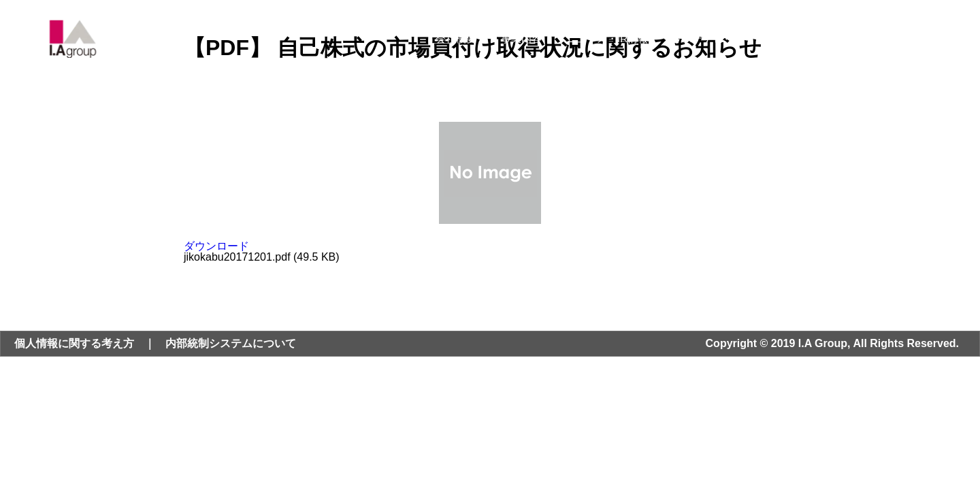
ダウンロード (216, 246)
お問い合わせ (875, 38)
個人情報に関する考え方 (74, 343)
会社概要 (456, 38)
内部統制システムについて (231, 343)
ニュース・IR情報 (607, 38)
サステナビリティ (713, 38)
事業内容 (521, 38)
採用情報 (799, 38)
